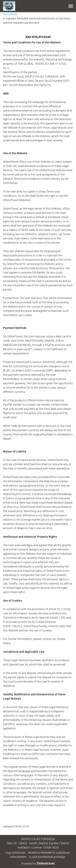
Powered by (38, 864)
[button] (71, 6)
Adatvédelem (18, 857)
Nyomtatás (10, 14)
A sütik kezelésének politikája (47, 857)
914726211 (24, 848)
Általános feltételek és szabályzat (49, 853)
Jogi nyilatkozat (15, 853)
